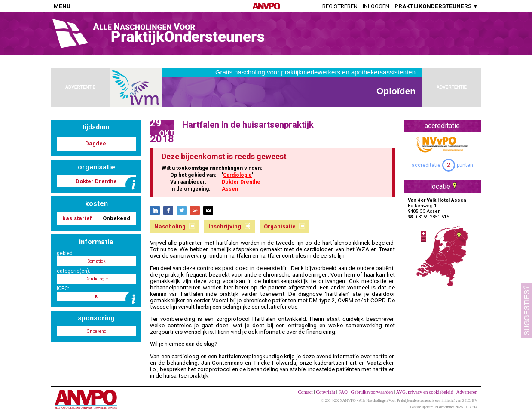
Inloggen (376, 6)
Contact (305, 392)
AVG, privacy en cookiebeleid (424, 392)
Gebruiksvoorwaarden (372, 392)
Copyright (326, 392)
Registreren (340, 6)
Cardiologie (237, 175)
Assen (230, 189)
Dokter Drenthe (241, 182)
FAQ (343, 392)
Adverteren (467, 392)
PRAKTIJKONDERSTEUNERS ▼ (436, 6)
